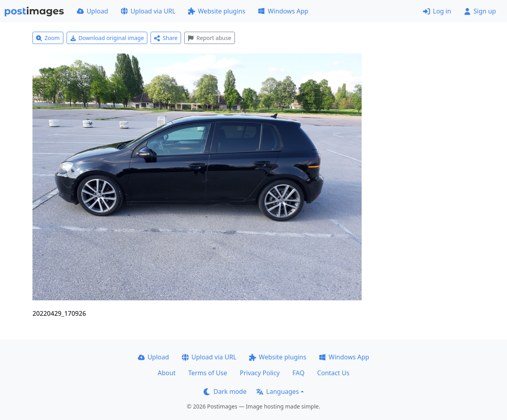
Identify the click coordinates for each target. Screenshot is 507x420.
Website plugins (217, 11)
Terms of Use (208, 373)
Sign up (480, 11)
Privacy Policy (260, 373)
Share (166, 38)
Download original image (107, 38)
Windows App (283, 11)
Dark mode (225, 391)
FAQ (298, 373)
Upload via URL (148, 11)
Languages (277, 391)
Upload (92, 11)
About (167, 373)
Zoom (48, 38)
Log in (437, 11)
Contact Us (333, 373)
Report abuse (209, 38)
